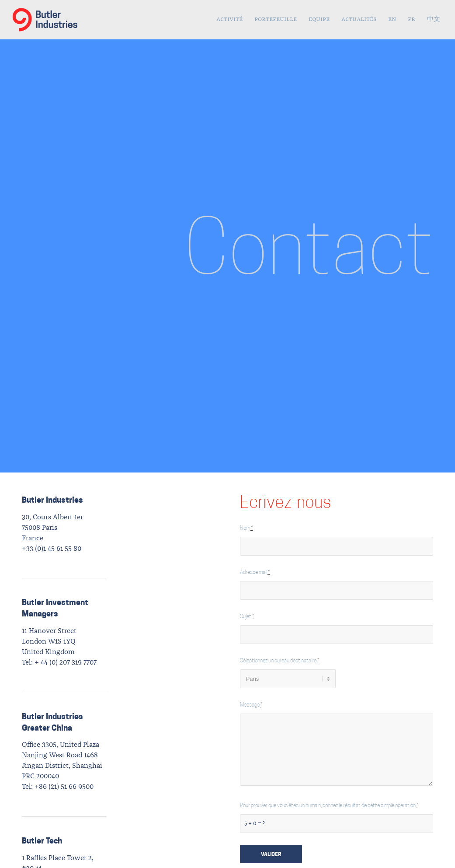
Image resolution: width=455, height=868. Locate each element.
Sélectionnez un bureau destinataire (280, 661)
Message (251, 705)
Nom (247, 528)
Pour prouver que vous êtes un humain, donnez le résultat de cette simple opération (329, 806)
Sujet (247, 617)
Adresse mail (255, 573)
